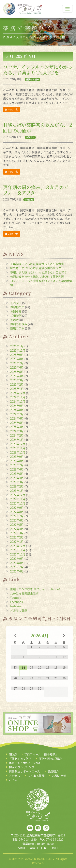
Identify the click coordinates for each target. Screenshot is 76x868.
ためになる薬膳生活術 (24, 593)
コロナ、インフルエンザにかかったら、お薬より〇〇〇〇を (38, 70)
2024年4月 (17, 427)
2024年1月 (17, 440)
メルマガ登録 (19, 610)
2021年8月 (17, 563)
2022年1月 (17, 542)
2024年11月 (18, 397)
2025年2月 (17, 384)
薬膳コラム (17, 328)
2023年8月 (17, 461)
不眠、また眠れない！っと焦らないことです (39, 272)
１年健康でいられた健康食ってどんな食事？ (38, 264)
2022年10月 (18, 503)
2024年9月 (17, 406)
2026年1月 (17, 346)
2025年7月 (17, 363)
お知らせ (30, 137)
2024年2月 (17, 435)
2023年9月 (17, 457)
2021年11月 (18, 550)
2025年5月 (17, 372)
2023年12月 (18, 444)
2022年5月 (17, 525)
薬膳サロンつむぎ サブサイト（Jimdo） (36, 589)
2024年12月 (18, 393)
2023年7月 (17, 465)
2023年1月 (17, 491)
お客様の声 (17, 307)
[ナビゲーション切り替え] (67, 9)
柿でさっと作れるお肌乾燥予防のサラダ (36, 268)
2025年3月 (17, 380)
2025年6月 (17, 367)
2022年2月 (17, 537)
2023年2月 (17, 486)
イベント (16, 303)
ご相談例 (16, 316)
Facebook (17, 602)
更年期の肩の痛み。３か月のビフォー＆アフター (36, 190)
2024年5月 (17, 423)
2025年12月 (18, 350)
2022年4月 (17, 529)
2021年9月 (17, 559)
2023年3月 (17, 482)
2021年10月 (18, 554)
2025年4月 (17, 376)
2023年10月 (18, 452)
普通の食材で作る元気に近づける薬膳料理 (37, 277)
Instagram (17, 606)
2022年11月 (18, 499)
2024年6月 (17, 418)
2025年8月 (17, 359)
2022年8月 (17, 512)
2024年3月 (17, 431)
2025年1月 (17, 389)
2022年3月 (17, 533)
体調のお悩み (33, 79)
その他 (14, 320)
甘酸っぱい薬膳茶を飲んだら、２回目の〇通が (38, 128)
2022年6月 (17, 520)
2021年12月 (18, 546)
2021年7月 (17, 567)
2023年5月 (17, 474)
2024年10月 (18, 401)
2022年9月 (17, 508)
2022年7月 (17, 516)
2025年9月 (17, 355)
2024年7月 (17, 414)
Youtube (16, 598)
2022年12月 (18, 495)
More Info (12, 109)
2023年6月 (17, 469)
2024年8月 (17, 410)
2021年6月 (17, 571)
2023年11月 (18, 448)
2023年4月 (17, 478)
